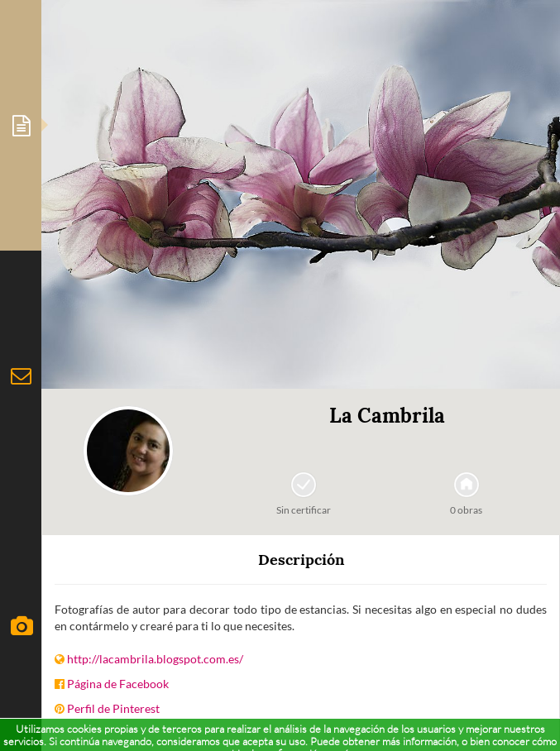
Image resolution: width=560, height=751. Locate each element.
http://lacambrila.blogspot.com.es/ (155, 659)
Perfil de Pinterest (113, 708)
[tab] (21, 125)
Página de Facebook (118, 684)
